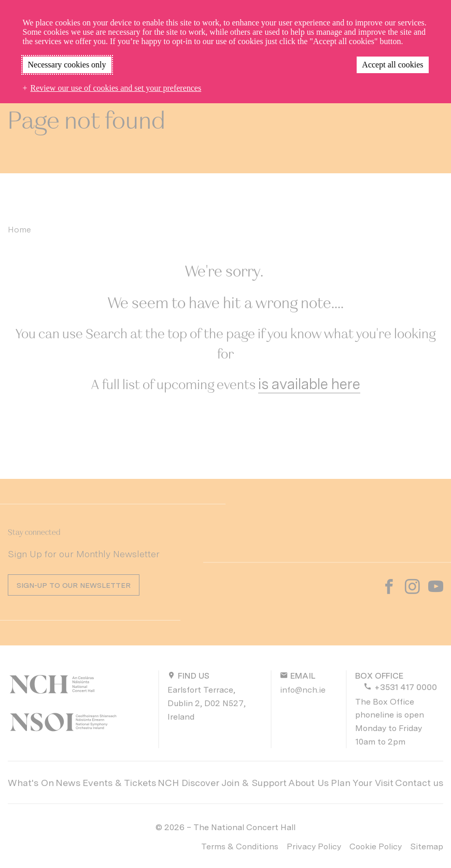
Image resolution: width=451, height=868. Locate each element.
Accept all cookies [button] (392, 65)
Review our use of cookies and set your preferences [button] (116, 88)
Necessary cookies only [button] (67, 65)
